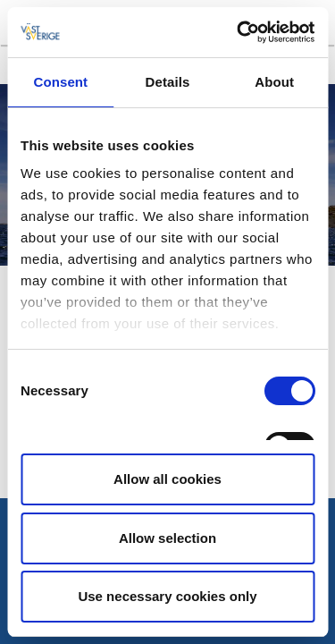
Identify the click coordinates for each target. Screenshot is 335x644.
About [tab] (274, 82)
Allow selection (167, 538)
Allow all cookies (167, 479)
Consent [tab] (60, 82)
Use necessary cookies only (167, 596)
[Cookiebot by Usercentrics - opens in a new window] (239, 32)
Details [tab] (168, 82)
